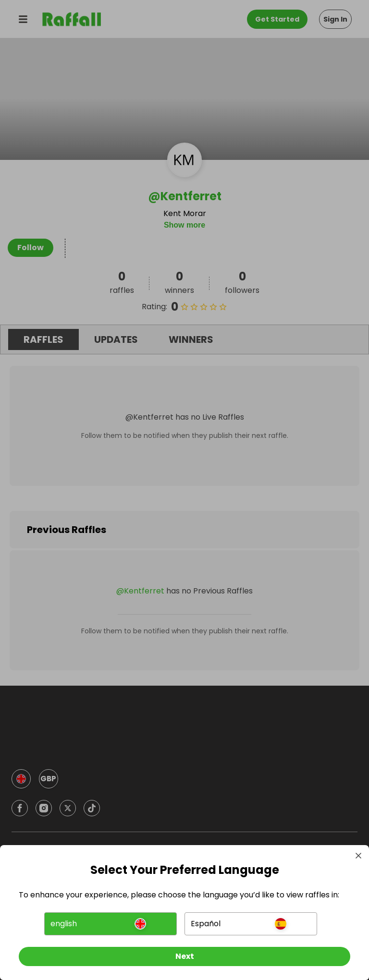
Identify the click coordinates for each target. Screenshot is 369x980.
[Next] (184, 955)
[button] (111, 922)
